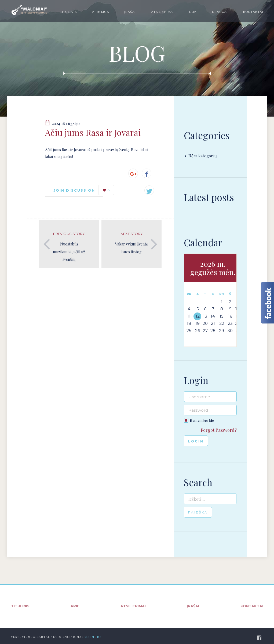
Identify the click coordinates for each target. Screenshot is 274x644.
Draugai (220, 12)
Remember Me (202, 420)
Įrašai (130, 12)
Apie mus (101, 12)
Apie (75, 606)
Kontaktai (253, 12)
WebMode (93, 637)
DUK (193, 12)
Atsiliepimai (162, 12)
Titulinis (68, 12)
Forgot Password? (219, 430)
